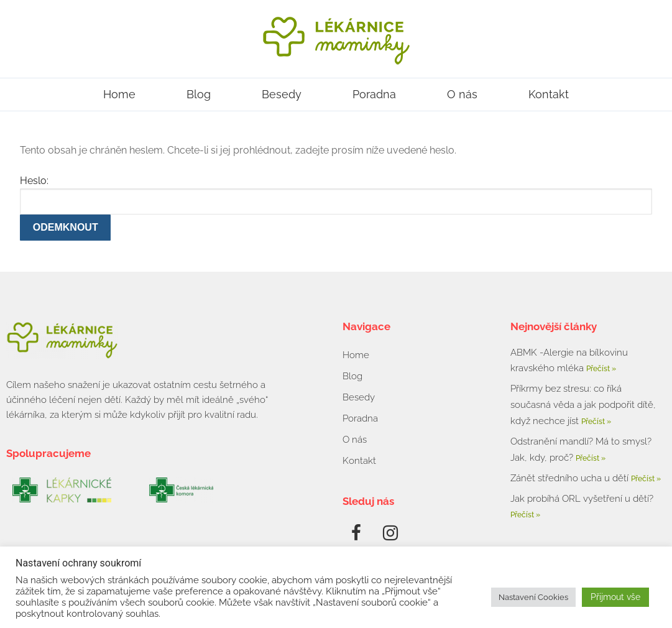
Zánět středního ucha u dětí (571, 478)
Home (119, 94)
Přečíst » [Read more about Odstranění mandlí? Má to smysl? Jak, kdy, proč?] (591, 458)
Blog (199, 94)
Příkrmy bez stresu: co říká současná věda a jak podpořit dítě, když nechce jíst (583, 405)
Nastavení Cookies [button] (533, 597)
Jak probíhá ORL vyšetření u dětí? (582, 499)
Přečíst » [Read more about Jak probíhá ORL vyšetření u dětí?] (525, 515)
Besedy (282, 94)
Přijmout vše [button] (615, 597)
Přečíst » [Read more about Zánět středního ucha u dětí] (646, 479)
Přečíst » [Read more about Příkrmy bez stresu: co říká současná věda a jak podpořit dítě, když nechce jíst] (596, 422)
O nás (462, 94)
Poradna (374, 94)
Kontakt (549, 94)
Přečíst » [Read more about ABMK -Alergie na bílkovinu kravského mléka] (601, 369)
